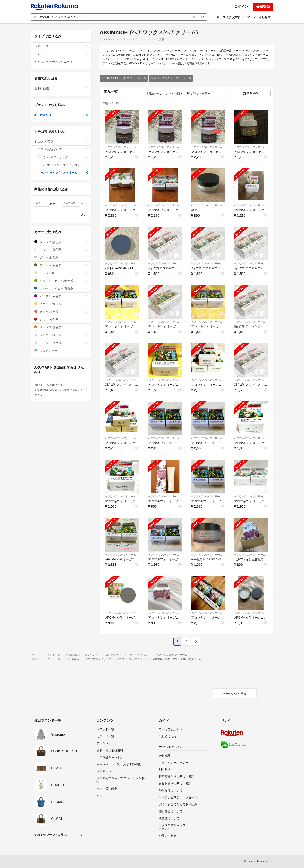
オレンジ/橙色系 (61, 327)
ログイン (241, 7)
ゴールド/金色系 (61, 343)
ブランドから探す (259, 17)
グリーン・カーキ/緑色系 (61, 281)
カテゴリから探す (228, 17)
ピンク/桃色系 (61, 312)
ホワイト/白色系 (61, 250)
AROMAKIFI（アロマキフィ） (124, 78)
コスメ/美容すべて (63, 149)
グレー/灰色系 (61, 257)
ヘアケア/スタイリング (63, 157)
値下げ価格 (61, 88)
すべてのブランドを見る (50, 835)
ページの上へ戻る (235, 694)
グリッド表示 (198, 94)
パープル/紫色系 (61, 296)
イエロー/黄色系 (61, 304)
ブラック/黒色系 (61, 242)
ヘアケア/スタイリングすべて (64, 165)
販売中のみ (154, 94)
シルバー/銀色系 (61, 335)
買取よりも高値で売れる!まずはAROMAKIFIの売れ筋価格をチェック (61, 390)
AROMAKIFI (61, 115)
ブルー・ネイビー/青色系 (61, 288)
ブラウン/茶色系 (61, 265)
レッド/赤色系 (61, 320)
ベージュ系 (61, 273)
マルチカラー (61, 351)
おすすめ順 (174, 94)
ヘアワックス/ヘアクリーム (171, 78)
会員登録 (263, 7)
